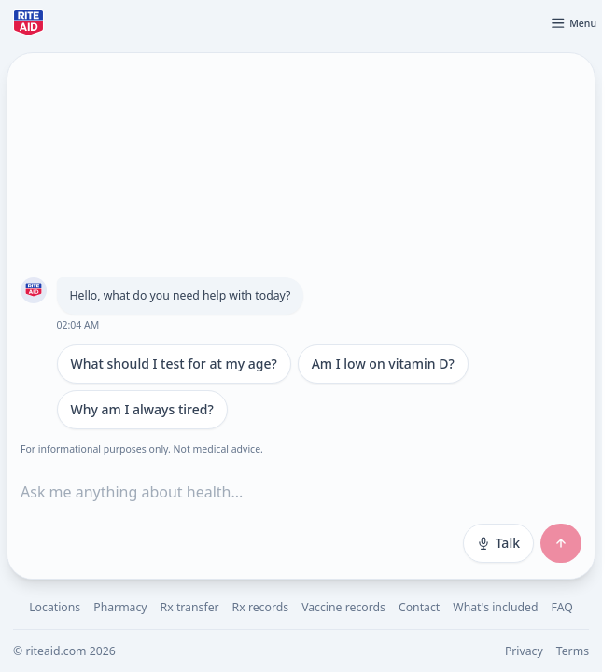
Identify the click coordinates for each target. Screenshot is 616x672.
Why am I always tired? (142, 409)
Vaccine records (343, 607)
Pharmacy (120, 607)
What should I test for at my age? (174, 364)
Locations (55, 607)
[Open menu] (573, 23)
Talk (498, 543)
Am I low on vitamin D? (383, 364)
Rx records (261, 607)
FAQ (562, 607)
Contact (419, 607)
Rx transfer (190, 607)
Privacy (524, 651)
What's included (495, 607)
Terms (573, 651)
